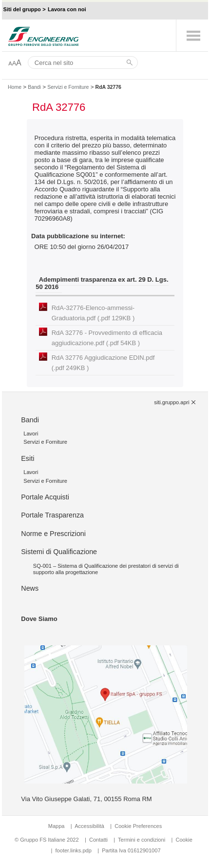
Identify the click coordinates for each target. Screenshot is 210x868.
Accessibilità (90, 826)
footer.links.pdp (74, 850)
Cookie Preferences (138, 826)
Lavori (31, 434)
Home (15, 87)
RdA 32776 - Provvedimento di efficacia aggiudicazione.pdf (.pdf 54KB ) (107, 338)
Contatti (98, 840)
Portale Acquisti (45, 497)
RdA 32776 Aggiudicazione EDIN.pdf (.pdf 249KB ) (103, 363)
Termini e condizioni (142, 840)
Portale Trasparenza (52, 515)
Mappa (57, 826)
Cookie (184, 840)
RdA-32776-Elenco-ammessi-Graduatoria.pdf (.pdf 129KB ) (93, 313)
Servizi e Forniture (68, 87)
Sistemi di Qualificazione (59, 552)
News (30, 588)
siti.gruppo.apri (172, 402)
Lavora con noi (67, 9)
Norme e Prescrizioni (53, 534)
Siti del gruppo (22, 9)
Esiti (28, 458)
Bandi (34, 87)
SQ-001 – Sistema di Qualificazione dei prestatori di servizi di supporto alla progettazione (106, 569)
